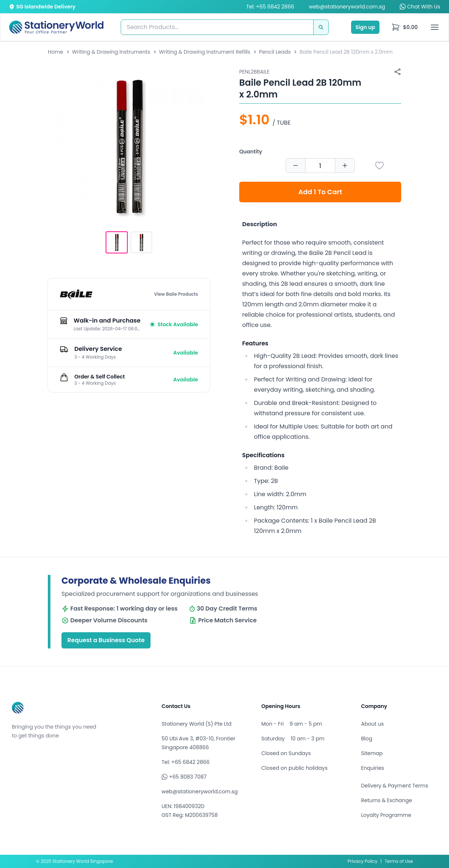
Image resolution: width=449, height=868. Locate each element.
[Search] (321, 27)
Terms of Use (399, 861)
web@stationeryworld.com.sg (347, 7)
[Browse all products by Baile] (76, 294)
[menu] (404, 27)
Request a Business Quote (106, 640)
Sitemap (372, 753)
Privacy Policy (363, 861)
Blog (367, 739)
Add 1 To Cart (320, 192)
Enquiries (373, 768)
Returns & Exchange (386, 800)
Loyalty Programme (386, 815)
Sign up (365, 27)
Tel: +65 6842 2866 (270, 7)
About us (372, 724)
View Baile (176, 294)
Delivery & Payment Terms (395, 786)
